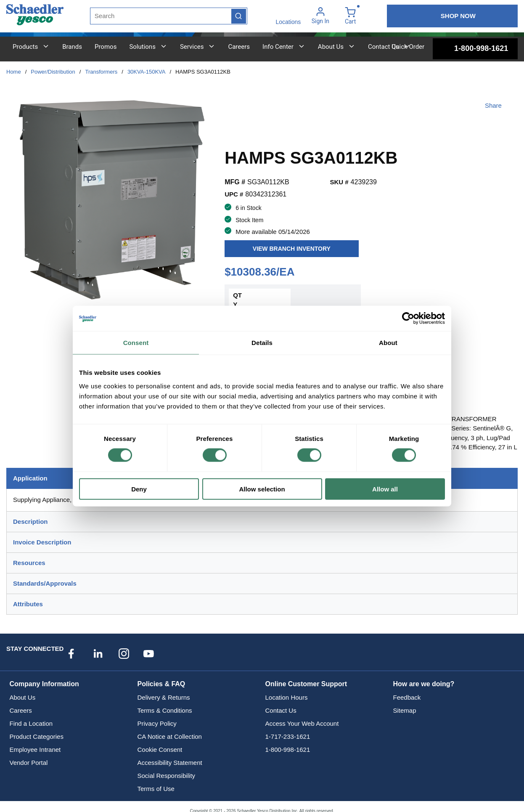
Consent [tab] (136, 343)
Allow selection (262, 489)
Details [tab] (262, 343)
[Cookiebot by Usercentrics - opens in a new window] (408, 318)
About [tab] (388, 343)
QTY (237, 300)
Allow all (385, 489)
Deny (139, 489)
